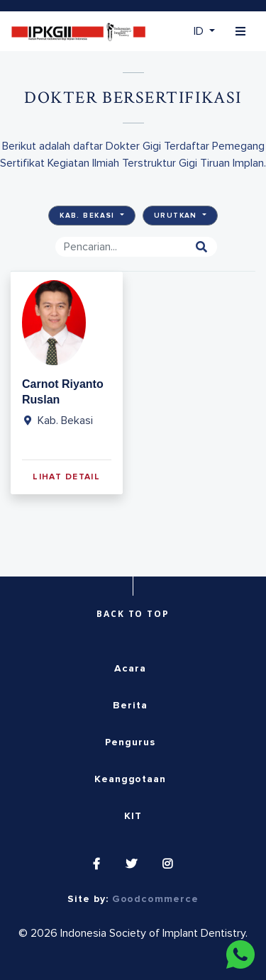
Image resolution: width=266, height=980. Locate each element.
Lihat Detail (66, 477)
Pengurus (130, 742)
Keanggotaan (130, 779)
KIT (133, 816)
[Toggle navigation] (240, 32)
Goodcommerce (155, 899)
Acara (130, 669)
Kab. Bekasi (89, 216)
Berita (130, 706)
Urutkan (177, 216)
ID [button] (200, 31)
